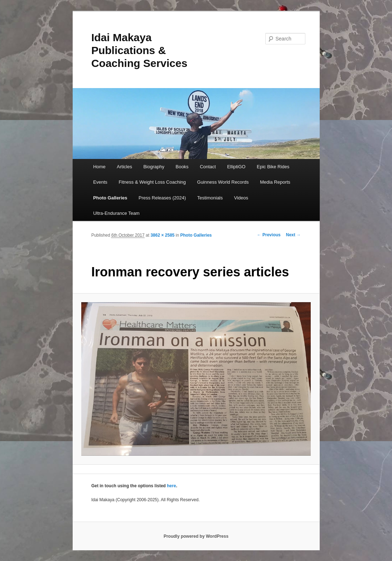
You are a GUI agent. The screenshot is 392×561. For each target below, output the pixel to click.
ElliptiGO (236, 167)
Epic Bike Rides (273, 167)
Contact (208, 167)
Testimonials (210, 198)
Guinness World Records (223, 182)
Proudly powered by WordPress (196, 536)
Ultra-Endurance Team (116, 213)
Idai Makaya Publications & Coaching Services (139, 50)
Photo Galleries (110, 198)
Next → (293, 235)
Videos (241, 198)
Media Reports (275, 182)
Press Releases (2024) (162, 198)
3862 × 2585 (162, 235)
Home (99, 167)
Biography (154, 167)
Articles (124, 167)
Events (100, 182)
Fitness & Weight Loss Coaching (152, 182)
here (171, 486)
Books (182, 167)
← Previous (269, 235)
